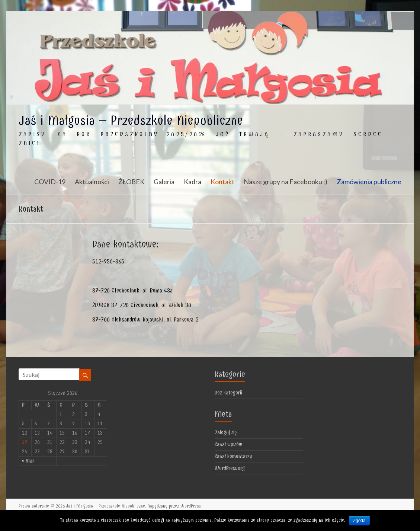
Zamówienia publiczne (369, 182)
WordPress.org (230, 468)
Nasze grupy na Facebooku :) (286, 182)
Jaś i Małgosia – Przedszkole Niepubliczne (131, 120)
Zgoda (359, 521)
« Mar (28, 461)
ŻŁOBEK (131, 182)
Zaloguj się (226, 433)
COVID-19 (50, 182)
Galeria (164, 182)
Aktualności (92, 182)
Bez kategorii (228, 393)
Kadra (193, 182)
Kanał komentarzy (233, 456)
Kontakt (222, 182)
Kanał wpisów (228, 444)
